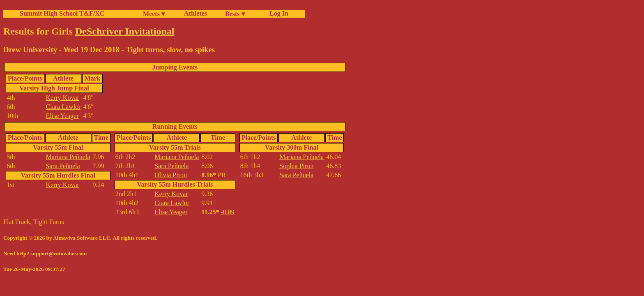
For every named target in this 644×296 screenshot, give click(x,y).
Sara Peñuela (63, 166)
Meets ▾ (154, 14)
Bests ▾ (235, 14)
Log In (277, 13)
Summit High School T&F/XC (62, 13)
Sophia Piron (296, 166)
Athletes (195, 13)
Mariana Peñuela (68, 157)
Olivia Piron (171, 175)
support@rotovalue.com (59, 253)
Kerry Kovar (63, 98)
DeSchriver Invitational (125, 31)
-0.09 (227, 212)
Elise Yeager (62, 116)
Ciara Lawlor (63, 107)
